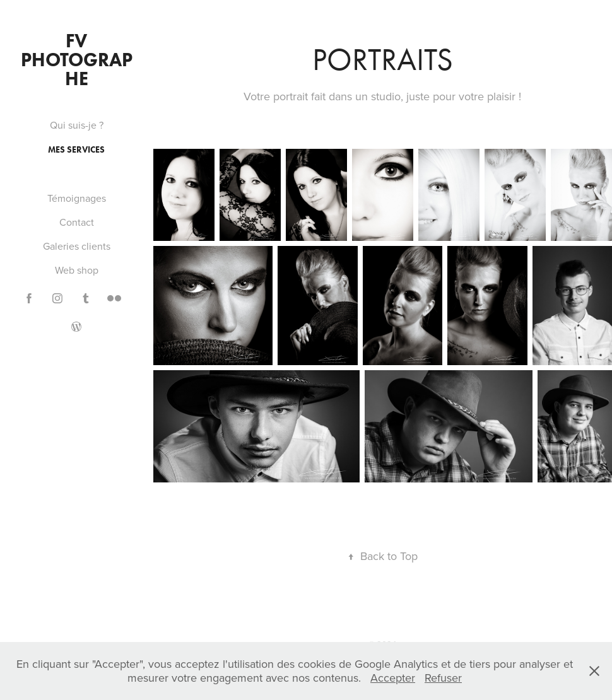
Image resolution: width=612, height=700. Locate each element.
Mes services (76, 150)
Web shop (77, 270)
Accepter (393, 678)
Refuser (443, 678)
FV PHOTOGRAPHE (77, 60)
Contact (77, 222)
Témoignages (77, 198)
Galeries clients (77, 246)
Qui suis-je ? (77, 125)
